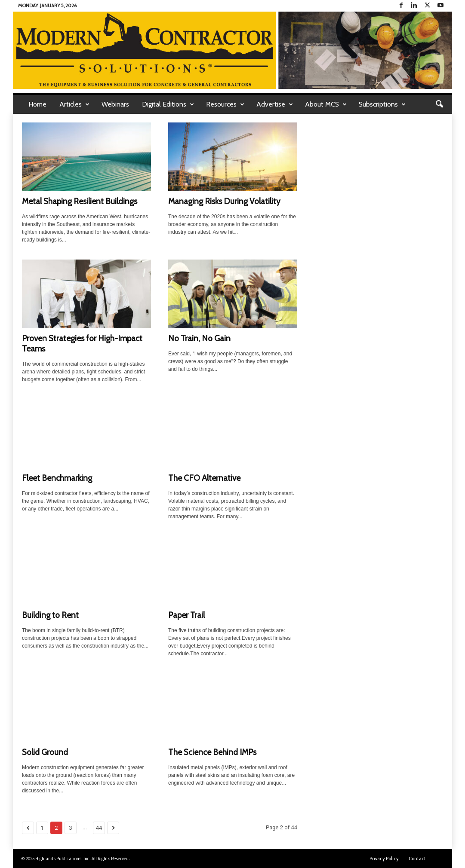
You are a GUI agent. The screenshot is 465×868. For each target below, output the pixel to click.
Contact (417, 859)
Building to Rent (50, 615)
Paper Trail (186, 615)
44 (99, 828)
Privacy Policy (384, 859)
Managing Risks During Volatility (224, 201)
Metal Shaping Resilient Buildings (80, 201)
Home (37, 104)
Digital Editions (168, 104)
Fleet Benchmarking (57, 478)
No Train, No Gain (199, 338)
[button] (439, 104)
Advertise (275, 104)
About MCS (326, 104)
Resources (225, 104)
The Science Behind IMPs (212, 752)
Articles (74, 104)
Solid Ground (45, 752)
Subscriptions (382, 104)
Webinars (115, 104)
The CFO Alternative (204, 478)
